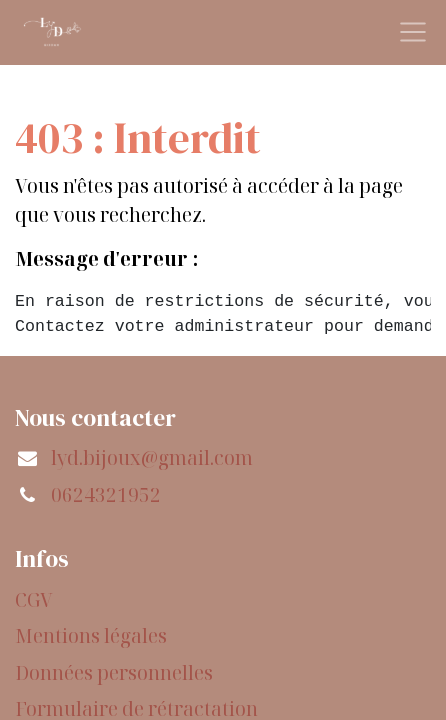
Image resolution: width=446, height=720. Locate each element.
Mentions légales (91, 636)
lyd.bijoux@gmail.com (152, 458)
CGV (34, 600)
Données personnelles (114, 673)
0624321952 (106, 495)
